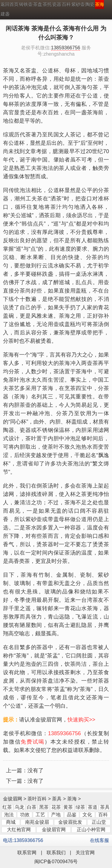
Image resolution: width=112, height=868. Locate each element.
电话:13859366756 (23, 840)
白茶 (32, 807)
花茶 (56, 807)
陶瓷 (90, 4)
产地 (56, 815)
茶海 (72, 799)
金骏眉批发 (70, 822)
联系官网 (27, 853)
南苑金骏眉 (37, 822)
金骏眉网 (13, 799)
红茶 (7, 807)
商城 (11, 822)
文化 (87, 815)
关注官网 (85, 853)
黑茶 (44, 807)
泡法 (9, 815)
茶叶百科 (37, 799)
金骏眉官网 (54, 830)
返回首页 (10, 4)
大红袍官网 (19, 830)
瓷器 (57, 4)
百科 (66, 4)
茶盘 (38, 4)
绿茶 (80, 807)
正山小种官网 (91, 830)
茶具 (57, 799)
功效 (25, 815)
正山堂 (99, 822)
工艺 (40, 815)
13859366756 (66, 48)
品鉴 (72, 815)
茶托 (47, 4)
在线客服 (99, 840)
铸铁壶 (26, 4)
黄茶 (68, 807)
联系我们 (56, 853)
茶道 (93, 807)
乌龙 (19, 807)
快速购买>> (81, 720)
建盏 (5, 14)
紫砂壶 (78, 4)
